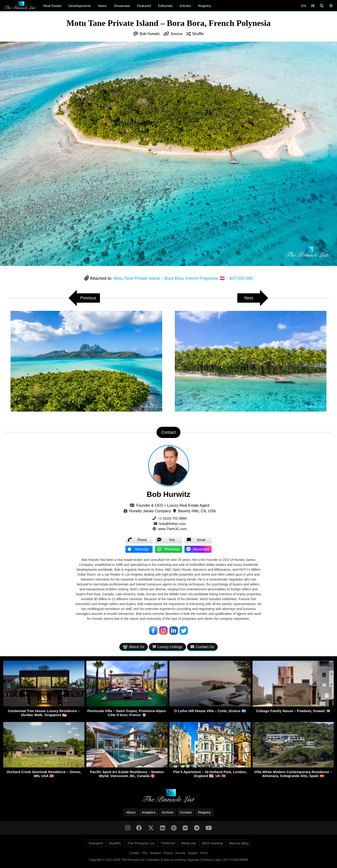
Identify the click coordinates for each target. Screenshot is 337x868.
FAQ (145, 853)
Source (177, 34)
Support (193, 853)
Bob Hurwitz (150, 34)
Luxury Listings (167, 647)
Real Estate (52, 6)
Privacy (168, 853)
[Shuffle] (313, 6)
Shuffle (198, 34)
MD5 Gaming (212, 843)
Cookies (134, 853)
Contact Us (202, 647)
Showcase (122, 6)
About (131, 812)
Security (180, 853)
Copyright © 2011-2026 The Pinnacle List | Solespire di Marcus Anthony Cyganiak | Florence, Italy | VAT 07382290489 (168, 860)
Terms (204, 853)
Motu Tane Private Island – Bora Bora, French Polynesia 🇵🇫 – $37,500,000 (183, 278)
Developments (80, 6)
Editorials (165, 6)
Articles (185, 6)
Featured (144, 6)
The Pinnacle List (141, 843)
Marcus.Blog (239, 843)
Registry (204, 6)
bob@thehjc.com (172, 524)
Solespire (96, 843)
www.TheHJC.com (172, 529)
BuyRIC (115, 843)
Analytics (149, 812)
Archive (168, 812)
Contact (186, 812)
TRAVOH (168, 843)
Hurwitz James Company (150, 511)
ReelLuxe (189, 843)
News (102, 6)
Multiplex (156, 853)
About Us (134, 647)
